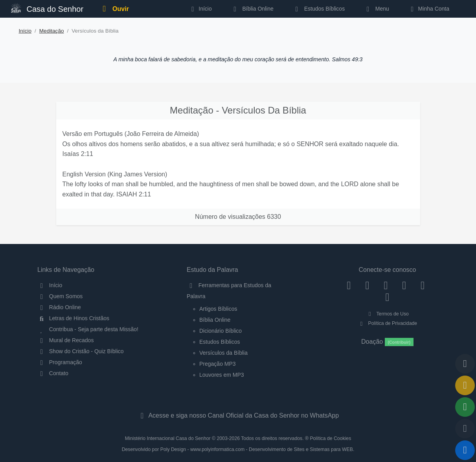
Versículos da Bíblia (223, 353)
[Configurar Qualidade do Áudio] (465, 429)
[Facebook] (349, 285)
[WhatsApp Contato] (423, 285)
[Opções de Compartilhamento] (465, 407)
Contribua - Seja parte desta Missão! (88, 329)
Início (25, 31)
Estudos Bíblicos (319, 9)
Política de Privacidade (387, 323)
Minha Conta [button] (429, 9)
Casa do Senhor (47, 8)
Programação (60, 362)
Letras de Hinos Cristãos (73, 318)
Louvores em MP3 (222, 375)
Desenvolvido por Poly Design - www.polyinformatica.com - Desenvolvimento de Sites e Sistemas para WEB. (238, 449)
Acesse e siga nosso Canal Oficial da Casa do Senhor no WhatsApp (238, 415)
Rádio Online (59, 307)
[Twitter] (386, 285)
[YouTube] (404, 285)
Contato (53, 373)
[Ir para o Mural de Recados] (465, 385)
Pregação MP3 (218, 364)
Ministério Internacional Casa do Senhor (168, 438)
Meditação (52, 31)
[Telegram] (387, 297)
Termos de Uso (387, 314)
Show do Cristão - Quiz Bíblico (81, 351)
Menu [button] (376, 9)
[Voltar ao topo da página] (465, 364)
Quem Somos (60, 296)
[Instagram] (367, 285)
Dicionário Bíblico (221, 331)
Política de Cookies (330, 438)
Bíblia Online (252, 9)
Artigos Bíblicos (218, 309)
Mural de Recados (65, 340)
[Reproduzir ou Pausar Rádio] (465, 450)
